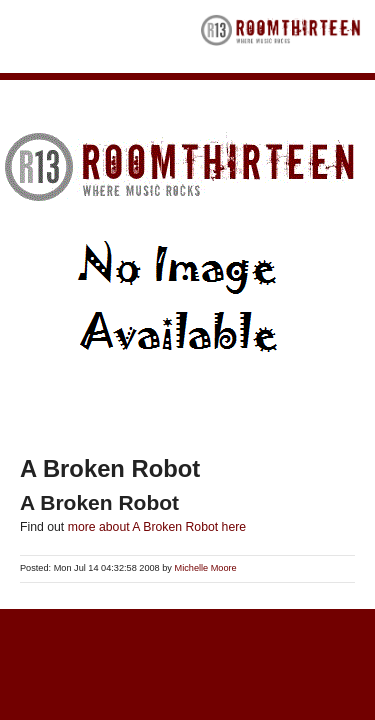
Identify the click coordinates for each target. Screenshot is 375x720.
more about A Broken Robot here (157, 527)
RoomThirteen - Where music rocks (281, 36)
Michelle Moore (206, 568)
